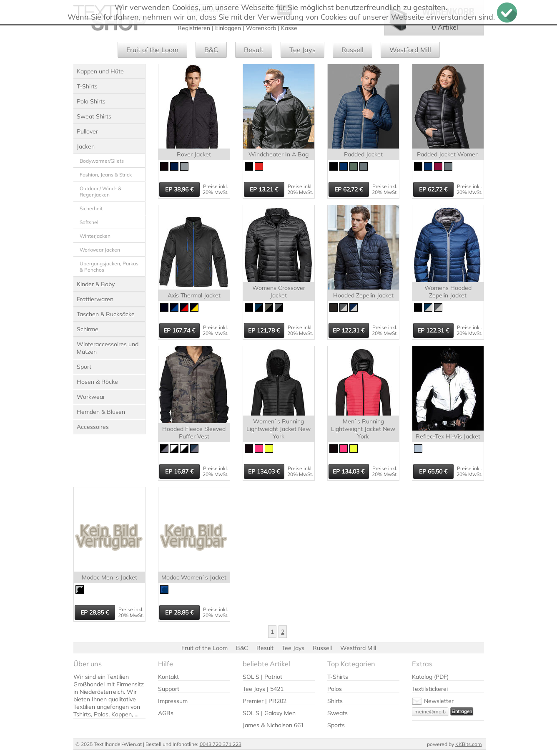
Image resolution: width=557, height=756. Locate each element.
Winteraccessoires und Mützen (108, 348)
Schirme (88, 329)
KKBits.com (469, 744)
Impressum (173, 701)
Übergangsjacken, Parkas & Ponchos (109, 267)
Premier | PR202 (265, 701)
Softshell (90, 222)
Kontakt (168, 677)
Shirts (335, 701)
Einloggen (228, 28)
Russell (353, 50)
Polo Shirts (91, 101)
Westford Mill (410, 50)
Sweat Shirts (94, 116)
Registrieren (194, 28)
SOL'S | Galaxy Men (269, 713)
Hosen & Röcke (97, 382)
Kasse (289, 28)
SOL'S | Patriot (262, 677)
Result (254, 50)
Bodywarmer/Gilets (102, 161)
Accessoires (93, 427)
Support (169, 689)
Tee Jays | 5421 (263, 689)
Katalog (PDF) (430, 677)
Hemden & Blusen (101, 412)
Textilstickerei (430, 689)
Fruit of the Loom (152, 50)
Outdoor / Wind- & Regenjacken (100, 192)
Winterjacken (95, 236)
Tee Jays (302, 50)
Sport (84, 367)
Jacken (86, 146)
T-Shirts (87, 86)
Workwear (91, 397)
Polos (335, 689)
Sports (336, 725)
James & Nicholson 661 (273, 725)
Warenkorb (261, 28)
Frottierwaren (95, 299)
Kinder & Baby (96, 284)
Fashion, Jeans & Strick (106, 175)
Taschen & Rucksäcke (106, 314)
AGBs (166, 713)
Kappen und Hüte (100, 71)
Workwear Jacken (100, 250)
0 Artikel (445, 27)
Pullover (87, 131)
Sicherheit (91, 208)
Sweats (337, 713)
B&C (211, 50)
